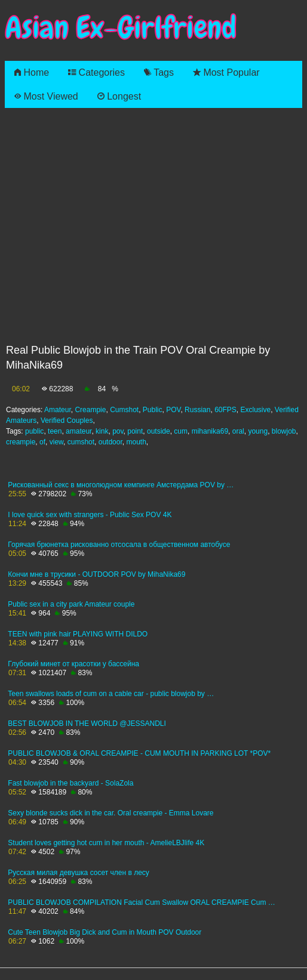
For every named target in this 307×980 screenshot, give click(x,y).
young (258, 431)
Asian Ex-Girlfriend (121, 28)
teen (55, 431)
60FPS (225, 410)
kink (102, 431)
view (56, 442)
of (42, 442)
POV (173, 410)
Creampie (90, 410)
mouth (136, 442)
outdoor (110, 442)
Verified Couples (67, 421)
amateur (79, 431)
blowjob (284, 431)
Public (153, 410)
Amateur (58, 410)
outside (159, 431)
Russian (197, 410)
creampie (21, 442)
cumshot (81, 442)
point (135, 431)
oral (238, 431)
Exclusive (256, 410)
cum (181, 431)
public (34, 431)
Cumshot (124, 410)
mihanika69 (210, 431)
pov (118, 431)
